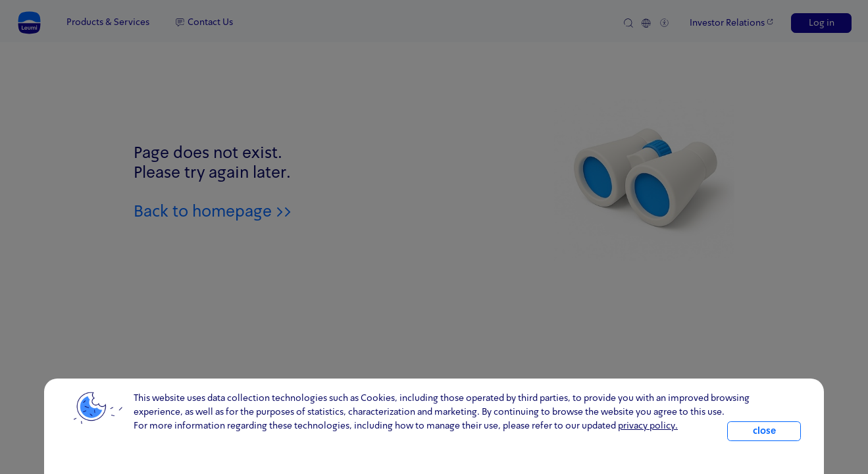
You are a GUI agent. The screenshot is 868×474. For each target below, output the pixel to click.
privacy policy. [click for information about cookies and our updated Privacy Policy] (648, 426)
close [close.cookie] (764, 431)
